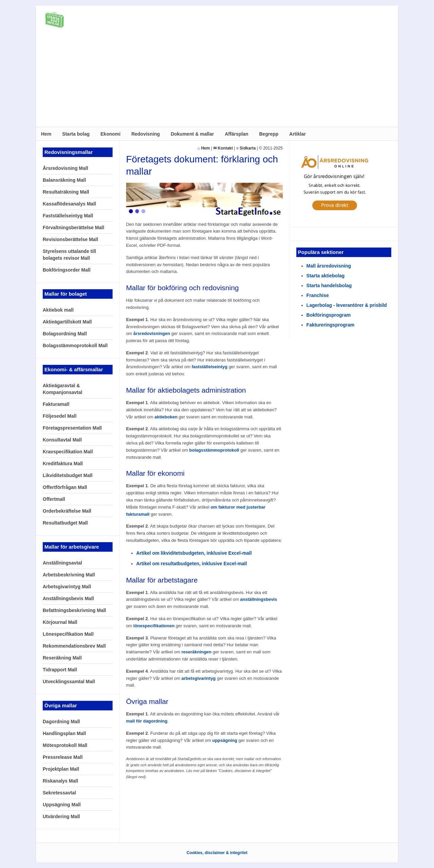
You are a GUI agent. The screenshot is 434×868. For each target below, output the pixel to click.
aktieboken (166, 417)
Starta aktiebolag (326, 276)
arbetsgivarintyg (199, 678)
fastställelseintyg (210, 367)
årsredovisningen (152, 333)
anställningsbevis (259, 599)
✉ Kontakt (223, 148)
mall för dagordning (147, 721)
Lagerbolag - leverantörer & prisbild (347, 305)
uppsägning (225, 740)
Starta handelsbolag (329, 285)
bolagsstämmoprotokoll (214, 450)
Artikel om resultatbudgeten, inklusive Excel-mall (192, 564)
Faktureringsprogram (331, 325)
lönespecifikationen (154, 626)
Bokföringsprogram (329, 315)
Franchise (318, 295)
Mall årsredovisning (329, 266)
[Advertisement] (217, 79)
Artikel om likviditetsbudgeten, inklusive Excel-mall (194, 553)
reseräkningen (196, 652)
